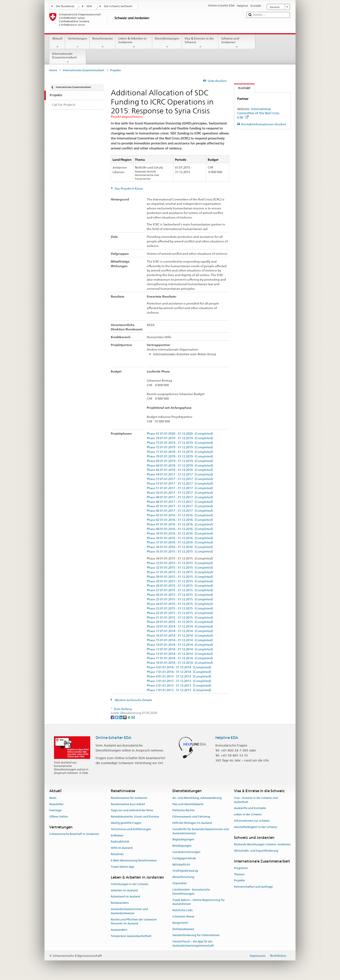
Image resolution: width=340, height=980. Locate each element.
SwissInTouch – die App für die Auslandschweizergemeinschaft (193, 944)
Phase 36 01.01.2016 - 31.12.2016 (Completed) (180, 547)
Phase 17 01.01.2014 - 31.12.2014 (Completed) (180, 631)
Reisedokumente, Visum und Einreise (135, 817)
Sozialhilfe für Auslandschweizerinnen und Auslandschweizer (201, 831)
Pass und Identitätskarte (188, 804)
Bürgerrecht (180, 923)
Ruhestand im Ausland (125, 897)
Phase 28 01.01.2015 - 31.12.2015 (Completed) (180, 586)
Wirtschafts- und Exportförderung (256, 851)
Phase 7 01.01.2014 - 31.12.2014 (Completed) (179, 672)
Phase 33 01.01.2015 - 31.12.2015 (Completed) (180, 563)
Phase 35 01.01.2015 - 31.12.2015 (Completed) (180, 552)
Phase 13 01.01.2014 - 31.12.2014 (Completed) (180, 649)
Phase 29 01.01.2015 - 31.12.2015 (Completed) (180, 581)
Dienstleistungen (167, 43)
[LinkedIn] (121, 717)
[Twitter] (117, 717)
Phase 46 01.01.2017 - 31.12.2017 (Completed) (180, 511)
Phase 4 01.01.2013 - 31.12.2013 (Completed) (179, 676)
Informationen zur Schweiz (252, 821)
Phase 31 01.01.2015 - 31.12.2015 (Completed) (180, 572)
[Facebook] (113, 717)
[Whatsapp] (129, 717)
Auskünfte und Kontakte (250, 808)
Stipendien (180, 883)
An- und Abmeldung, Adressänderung (197, 798)
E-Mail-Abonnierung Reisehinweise (134, 860)
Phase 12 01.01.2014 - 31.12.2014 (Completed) (180, 654)
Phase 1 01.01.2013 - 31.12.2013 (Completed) (179, 690)
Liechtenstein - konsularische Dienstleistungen (191, 892)
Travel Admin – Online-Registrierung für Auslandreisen (199, 902)
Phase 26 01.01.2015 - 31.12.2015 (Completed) (180, 595)
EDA (89, 6)
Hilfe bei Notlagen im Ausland (192, 823)
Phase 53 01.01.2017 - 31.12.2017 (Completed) (180, 479)
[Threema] (125, 717)
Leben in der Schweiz (248, 814)
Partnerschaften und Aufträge (253, 887)
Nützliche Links (182, 910)
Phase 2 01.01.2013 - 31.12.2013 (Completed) (179, 686)
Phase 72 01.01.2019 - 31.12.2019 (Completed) (180, 447)
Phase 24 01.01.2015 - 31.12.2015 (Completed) (180, 604)
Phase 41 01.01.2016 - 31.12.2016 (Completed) (180, 524)
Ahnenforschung (183, 877)
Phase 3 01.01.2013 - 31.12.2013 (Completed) (179, 681)
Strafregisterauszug (185, 871)
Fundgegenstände (184, 858)
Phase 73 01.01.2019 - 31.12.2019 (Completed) (180, 443)
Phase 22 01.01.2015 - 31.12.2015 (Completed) (180, 613)
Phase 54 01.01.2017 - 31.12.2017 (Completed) (180, 474)
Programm (241, 868)
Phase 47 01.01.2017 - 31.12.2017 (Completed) (180, 506)
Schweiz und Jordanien (237, 43)
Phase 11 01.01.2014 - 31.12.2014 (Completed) (180, 658)
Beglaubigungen (183, 840)
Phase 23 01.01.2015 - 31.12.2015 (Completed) (180, 608)
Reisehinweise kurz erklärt (128, 804)
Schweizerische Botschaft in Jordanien (74, 834)
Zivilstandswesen (183, 929)
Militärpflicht (181, 865)
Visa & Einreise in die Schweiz (200, 43)
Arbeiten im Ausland (124, 890)
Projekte (239, 881)
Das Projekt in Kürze (129, 189)
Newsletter (56, 804)
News (53, 798)
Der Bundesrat (65, 6)
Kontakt (242, 88)
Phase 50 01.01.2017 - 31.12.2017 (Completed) (180, 493)
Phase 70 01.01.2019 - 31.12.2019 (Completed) (180, 456)
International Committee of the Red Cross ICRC (258, 113)
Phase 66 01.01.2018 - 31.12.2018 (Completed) (180, 470)
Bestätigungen (182, 846)
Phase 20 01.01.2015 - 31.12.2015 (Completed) (180, 622)
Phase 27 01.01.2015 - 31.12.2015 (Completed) (180, 590)
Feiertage (55, 810)
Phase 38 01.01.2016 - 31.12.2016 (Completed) (180, 538)
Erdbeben (117, 835)
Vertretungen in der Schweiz (130, 884)
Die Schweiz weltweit (118, 6)
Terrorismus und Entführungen (131, 829)
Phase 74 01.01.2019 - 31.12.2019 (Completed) (180, 438)
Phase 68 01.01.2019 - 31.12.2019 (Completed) (180, 466)
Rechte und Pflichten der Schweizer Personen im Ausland (134, 922)
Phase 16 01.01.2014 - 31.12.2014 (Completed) (180, 636)
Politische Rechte (183, 810)
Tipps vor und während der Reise (132, 810)
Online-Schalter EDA (113, 738)
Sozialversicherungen (186, 852)
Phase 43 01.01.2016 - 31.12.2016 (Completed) (180, 515)
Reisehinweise (103, 43)
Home (53, 70)
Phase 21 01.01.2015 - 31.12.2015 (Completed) (180, 618)
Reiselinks (117, 854)
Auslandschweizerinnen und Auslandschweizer (129, 911)
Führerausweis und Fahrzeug (191, 817)
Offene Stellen (59, 817)
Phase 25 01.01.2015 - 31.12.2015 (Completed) (180, 599)
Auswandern (119, 930)
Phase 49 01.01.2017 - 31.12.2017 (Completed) (180, 497)
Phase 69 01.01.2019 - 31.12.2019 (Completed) (180, 461)
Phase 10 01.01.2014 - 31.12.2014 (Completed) (180, 663)
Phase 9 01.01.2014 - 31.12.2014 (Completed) (179, 667)
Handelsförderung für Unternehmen (196, 935)
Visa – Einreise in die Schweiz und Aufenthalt (256, 800)
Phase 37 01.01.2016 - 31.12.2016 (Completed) (180, 542)
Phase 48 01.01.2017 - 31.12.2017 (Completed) (180, 502)
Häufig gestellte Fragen (126, 823)
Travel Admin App (123, 867)
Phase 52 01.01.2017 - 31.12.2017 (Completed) (180, 484)
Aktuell (57, 43)
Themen (239, 874)
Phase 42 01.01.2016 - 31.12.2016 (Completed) (180, 520)
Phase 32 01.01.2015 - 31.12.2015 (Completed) (180, 568)
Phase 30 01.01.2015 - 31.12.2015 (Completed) (180, 577)
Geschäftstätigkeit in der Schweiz (256, 827)
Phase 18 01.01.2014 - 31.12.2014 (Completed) (180, 627)
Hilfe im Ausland (122, 848)
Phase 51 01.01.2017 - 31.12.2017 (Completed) (180, 488)
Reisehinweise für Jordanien (129, 798)
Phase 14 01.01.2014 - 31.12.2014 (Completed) (180, 645)
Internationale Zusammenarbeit (68, 58)
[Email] (133, 717)
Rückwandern (120, 903)
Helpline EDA (227, 738)
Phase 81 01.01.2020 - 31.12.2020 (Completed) (180, 434)
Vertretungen (77, 43)
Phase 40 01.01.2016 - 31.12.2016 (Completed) (180, 529)
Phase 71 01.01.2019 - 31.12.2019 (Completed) (180, 452)
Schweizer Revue (183, 916)
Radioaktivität (120, 842)
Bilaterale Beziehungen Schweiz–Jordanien (262, 844)
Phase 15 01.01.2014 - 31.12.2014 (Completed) (180, 640)
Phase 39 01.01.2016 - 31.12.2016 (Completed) (180, 534)
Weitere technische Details (133, 700)
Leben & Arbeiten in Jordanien (134, 43)
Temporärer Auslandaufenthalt (131, 936)
